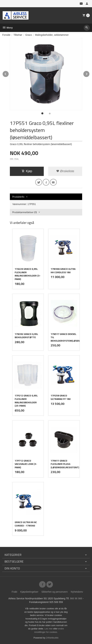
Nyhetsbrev (77, 592)
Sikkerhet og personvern (54, 592)
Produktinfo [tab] (18, 197)
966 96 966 (76, 598)
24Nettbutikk (52, 638)
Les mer (49, 629)
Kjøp (27, 171)
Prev (9, 73)
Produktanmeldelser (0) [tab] (25, 212)
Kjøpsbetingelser (29, 592)
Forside (6, 35)
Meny (8, 28)
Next (90, 73)
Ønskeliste (65, 171)
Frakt (14, 592)
